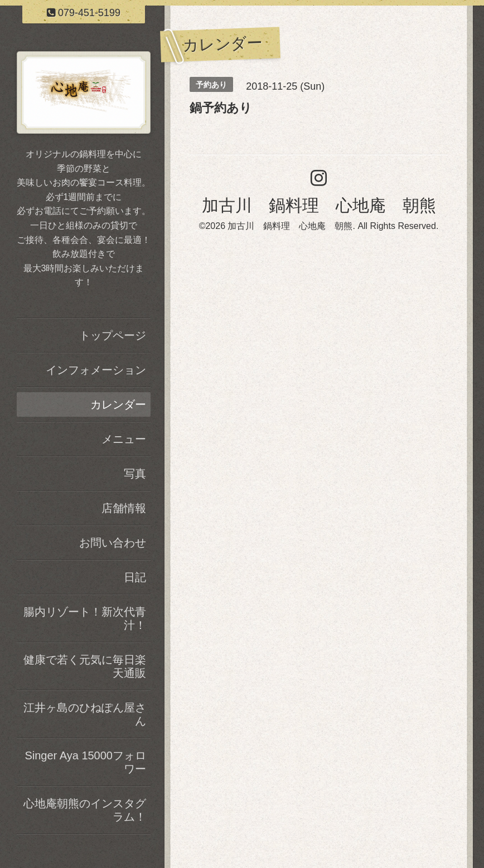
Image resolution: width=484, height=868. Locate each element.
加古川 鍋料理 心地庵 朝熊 (319, 205)
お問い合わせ (113, 543)
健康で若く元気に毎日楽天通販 (85, 666)
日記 (135, 577)
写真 (135, 474)
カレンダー (118, 404)
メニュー (124, 439)
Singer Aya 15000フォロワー (85, 762)
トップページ (113, 335)
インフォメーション (96, 370)
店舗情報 (124, 508)
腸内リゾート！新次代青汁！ (85, 618)
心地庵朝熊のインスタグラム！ (85, 810)
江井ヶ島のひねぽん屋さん (85, 714)
